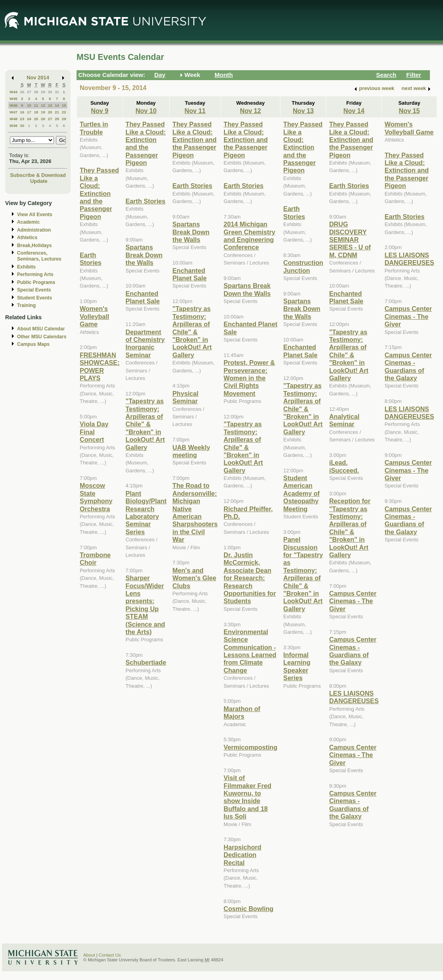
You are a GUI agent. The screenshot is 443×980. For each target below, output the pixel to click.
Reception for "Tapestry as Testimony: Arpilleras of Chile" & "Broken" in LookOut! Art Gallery (350, 528)
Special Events (34, 290)
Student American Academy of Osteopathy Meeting (301, 493)
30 (50, 92)
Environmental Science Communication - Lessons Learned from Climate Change (250, 651)
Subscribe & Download (38, 175)
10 (29, 105)
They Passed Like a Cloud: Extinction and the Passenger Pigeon (99, 193)
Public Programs (36, 282)
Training (26, 305)
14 (57, 105)
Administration (34, 230)
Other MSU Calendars (42, 337)
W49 (13, 126)
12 (43, 105)
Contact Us (110, 955)
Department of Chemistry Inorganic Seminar (145, 343)
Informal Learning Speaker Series (297, 666)
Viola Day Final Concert (94, 432)
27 (29, 92)
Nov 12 (250, 111)
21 (57, 112)
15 (64, 105)
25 (36, 119)
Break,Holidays (35, 245)
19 (43, 112)
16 (22, 112)
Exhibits (26, 267)
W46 (13, 105)
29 (43, 92)
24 (29, 119)
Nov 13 (303, 111)
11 (36, 105)
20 (50, 112)
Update (39, 181)
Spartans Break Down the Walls (144, 255)
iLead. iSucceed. (344, 466)
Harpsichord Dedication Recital (243, 855)
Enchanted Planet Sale (143, 297)
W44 (13, 92)
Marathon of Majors (242, 712)
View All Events (35, 215)
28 (36, 92)
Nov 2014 (38, 78)
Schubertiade (146, 662)
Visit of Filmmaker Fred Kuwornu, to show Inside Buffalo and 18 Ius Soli (247, 797)
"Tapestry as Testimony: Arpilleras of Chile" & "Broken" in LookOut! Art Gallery (145, 424)
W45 (13, 99)
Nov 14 (354, 111)
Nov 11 (195, 111)
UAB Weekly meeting (191, 451)
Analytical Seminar (344, 420)
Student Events (35, 298)
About (89, 955)
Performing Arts (35, 274)
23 (22, 119)
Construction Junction (303, 266)
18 (36, 112)
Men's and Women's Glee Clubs (194, 578)
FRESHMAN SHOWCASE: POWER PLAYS (100, 366)
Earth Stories (91, 259)
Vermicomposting (251, 747)
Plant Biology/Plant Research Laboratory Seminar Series (146, 513)
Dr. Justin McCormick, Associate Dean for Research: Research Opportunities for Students (250, 578)
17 (29, 112)
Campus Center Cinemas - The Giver (353, 601)
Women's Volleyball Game (94, 316)
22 (64, 112)
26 (22, 92)
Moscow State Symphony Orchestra (96, 497)
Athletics (27, 238)
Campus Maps (33, 344)
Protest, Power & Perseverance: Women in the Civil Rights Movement (249, 378)
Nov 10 (146, 111)
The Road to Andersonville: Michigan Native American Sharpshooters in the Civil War (195, 512)
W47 (13, 112)
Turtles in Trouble (94, 128)
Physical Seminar (186, 397)
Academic (28, 222)
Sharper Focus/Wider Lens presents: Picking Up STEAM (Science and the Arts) (146, 605)
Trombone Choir (95, 559)
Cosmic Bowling (249, 909)
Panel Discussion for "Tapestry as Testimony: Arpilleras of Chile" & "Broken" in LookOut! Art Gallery (303, 574)
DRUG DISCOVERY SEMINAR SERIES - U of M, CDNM (350, 240)
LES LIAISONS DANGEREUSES (354, 697)
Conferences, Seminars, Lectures (39, 256)
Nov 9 (100, 111)
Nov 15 (409, 111)
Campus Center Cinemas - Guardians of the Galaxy (353, 651)
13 (50, 105)
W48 (13, 119)
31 (57, 92)
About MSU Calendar (41, 329)
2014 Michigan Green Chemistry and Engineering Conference (249, 236)
